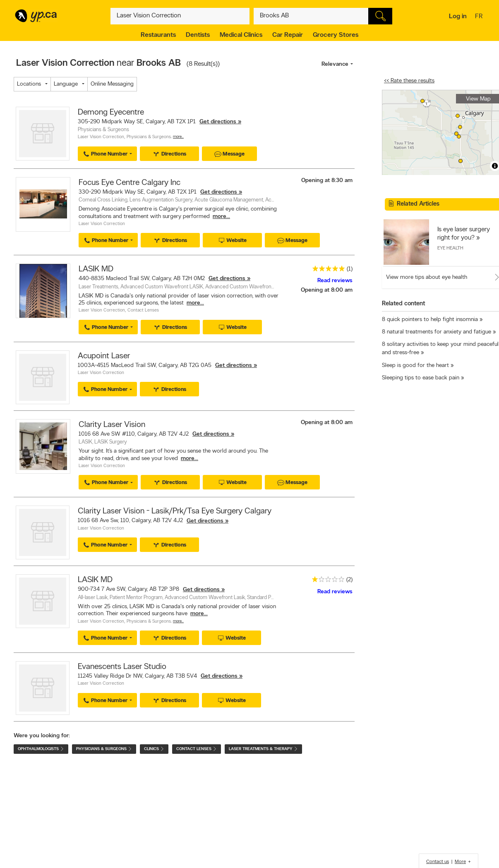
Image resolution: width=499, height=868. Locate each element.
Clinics (154, 749)
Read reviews (335, 281)
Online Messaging (112, 84)
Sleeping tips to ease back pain (421, 378)
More (460, 862)
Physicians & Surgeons (149, 137)
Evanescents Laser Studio (122, 667)
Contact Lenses (143, 311)
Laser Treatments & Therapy (263, 749)
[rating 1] (326, 581)
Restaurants (158, 35)
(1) (350, 269)
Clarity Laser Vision (112, 425)
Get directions (218, 122)
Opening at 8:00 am (327, 290)
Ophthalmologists (41, 749)
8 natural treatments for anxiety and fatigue (437, 332)
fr (480, 17)
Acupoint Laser (104, 356)
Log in (458, 17)
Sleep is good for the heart (415, 366)
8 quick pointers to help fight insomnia (430, 320)
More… (178, 137)
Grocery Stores (336, 35)
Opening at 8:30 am (327, 181)
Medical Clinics (241, 35)
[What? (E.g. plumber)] (180, 16)
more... (221, 217)
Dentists (198, 35)
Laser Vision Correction (101, 137)
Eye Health (450, 248)
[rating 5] (326, 270)
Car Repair (288, 35)
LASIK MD (96, 269)
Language (66, 84)
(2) (349, 580)
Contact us (438, 862)
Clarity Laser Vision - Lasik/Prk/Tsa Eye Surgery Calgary (175, 511)
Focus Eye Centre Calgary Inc (130, 183)
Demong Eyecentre (111, 113)
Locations (29, 84)
